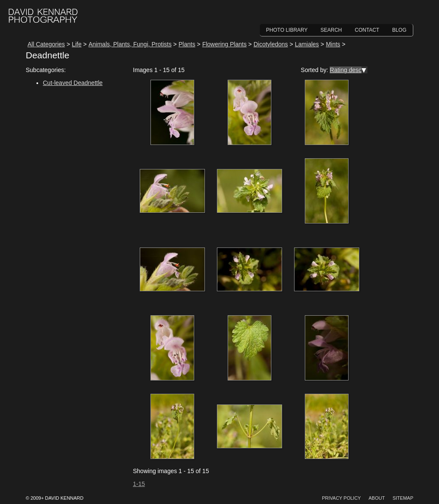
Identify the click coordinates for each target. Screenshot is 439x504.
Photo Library (287, 30)
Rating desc (346, 70)
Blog (399, 30)
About (377, 498)
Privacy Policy (341, 498)
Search (331, 30)
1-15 (139, 484)
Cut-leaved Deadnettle (73, 83)
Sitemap (403, 498)
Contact (367, 30)
